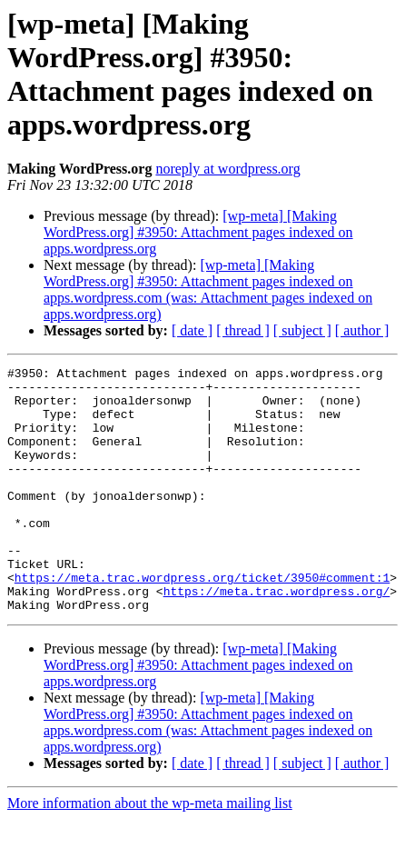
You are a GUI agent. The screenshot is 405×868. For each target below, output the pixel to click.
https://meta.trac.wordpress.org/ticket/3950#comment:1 (202, 621)
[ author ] (362, 330)
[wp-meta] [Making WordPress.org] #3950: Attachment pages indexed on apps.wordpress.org (198, 232)
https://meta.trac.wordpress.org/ (277, 637)
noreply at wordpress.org (227, 169)
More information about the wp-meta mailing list (150, 852)
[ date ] (192, 330)
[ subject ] (302, 330)
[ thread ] (243, 330)
